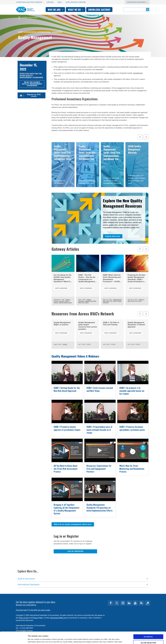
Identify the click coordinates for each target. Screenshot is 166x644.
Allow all (148, 625)
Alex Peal (62, 301)
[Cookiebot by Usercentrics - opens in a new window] (14, 640)
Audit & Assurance (27, 32)
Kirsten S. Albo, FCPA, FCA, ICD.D (136, 300)
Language (50, 2)
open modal (67, 379)
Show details (111, 640)
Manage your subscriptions (26, 605)
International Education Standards (29, 2)
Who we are (56, 10)
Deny (148, 637)
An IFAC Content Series (28, 17)
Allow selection (148, 631)
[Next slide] (146, 137)
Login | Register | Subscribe (76, 2)
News (60, 2)
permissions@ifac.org (58, 618)
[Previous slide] (140, 137)
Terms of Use (24, 618)
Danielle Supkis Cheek (65, 303)
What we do (76, 10)
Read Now (63, 165)
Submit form (147, 9)
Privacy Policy (38, 618)
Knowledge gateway (99, 10)
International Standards (50, 32)
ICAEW (65, 344)
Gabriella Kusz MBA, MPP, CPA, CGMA (87, 302)
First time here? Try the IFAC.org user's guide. (33, 610)
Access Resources (137, 165)
